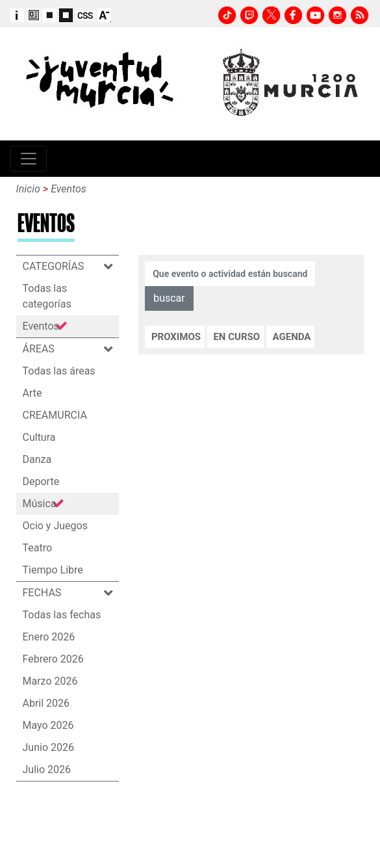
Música (40, 504)
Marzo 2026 (50, 681)
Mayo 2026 (48, 725)
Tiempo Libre (53, 570)
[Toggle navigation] (29, 159)
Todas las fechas (62, 615)
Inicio (28, 189)
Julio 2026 (47, 769)
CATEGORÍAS (58, 266)
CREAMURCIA (55, 415)
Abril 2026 (46, 703)
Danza (37, 459)
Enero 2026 (49, 637)
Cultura (39, 437)
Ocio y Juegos (55, 526)
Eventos (69, 189)
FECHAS (47, 593)
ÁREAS (43, 349)
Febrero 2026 (53, 659)
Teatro (38, 548)
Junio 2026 (48, 747)
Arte (32, 393)
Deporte (41, 481)
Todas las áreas (59, 371)
